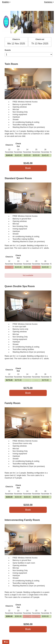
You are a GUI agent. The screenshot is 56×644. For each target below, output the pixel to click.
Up (6, 642)
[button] (8, 84)
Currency (49, 2)
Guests (8, 50)
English (6, 2)
